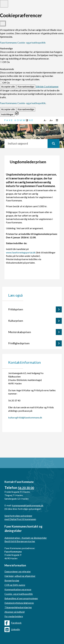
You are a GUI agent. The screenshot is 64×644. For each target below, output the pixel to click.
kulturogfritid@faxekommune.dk (25, 417)
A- (45, 120)
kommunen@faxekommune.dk (28, 505)
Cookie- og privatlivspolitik (19, 594)
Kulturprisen (16, 321)
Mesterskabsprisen (20, 332)
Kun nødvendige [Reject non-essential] (26, 86)
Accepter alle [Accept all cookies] (8, 86)
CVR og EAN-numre (15, 585)
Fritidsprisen (16, 309)
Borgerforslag (12, 580)
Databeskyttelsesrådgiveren (19, 603)
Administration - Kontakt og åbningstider (26, 538)
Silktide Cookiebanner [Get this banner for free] (47, 86)
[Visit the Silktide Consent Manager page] (17, 114)
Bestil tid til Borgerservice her (20, 541)
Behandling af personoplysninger (21, 598)
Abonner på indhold (15, 612)
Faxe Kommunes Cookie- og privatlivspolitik (23, 43)
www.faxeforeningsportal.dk (21, 252)
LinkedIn (12, 629)
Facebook (13, 623)
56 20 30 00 (26, 488)
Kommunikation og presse (18, 589)
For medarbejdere (14, 616)
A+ (51, 120)
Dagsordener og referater (18, 571)
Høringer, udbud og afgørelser (20, 576)
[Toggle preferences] (4, 4)
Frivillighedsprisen (19, 343)
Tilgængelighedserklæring (18, 607)
